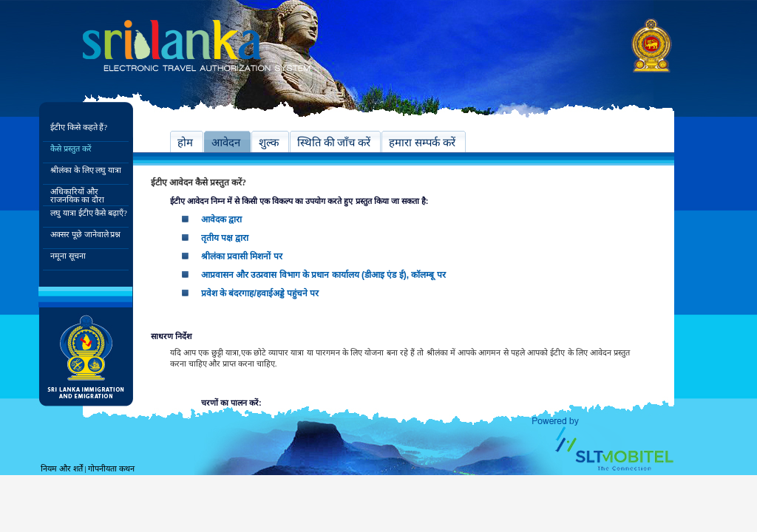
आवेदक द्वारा (221, 219)
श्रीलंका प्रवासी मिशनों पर (242, 256)
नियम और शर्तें (62, 468)
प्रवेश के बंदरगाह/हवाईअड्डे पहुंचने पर (260, 293)
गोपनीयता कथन (111, 468)
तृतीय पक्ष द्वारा (225, 238)
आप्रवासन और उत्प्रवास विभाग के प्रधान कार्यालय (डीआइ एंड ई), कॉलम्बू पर (323, 275)
